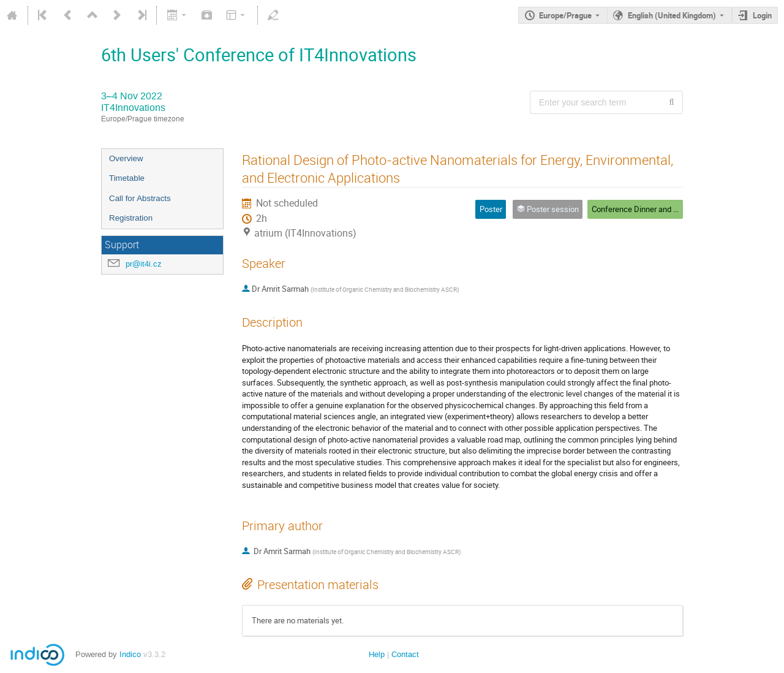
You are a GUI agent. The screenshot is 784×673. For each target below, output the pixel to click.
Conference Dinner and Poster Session (659, 209)
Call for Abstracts (140, 198)
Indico (130, 654)
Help (377, 654)
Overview (126, 158)
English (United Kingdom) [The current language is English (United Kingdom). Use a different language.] (672, 15)
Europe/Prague (565, 15)
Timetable (127, 178)
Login (762, 15)
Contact (405, 654)
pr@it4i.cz (144, 264)
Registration (131, 218)
